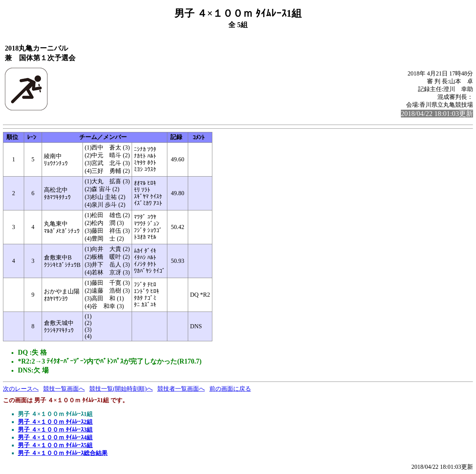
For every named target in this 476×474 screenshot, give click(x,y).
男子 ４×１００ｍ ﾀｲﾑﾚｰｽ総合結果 (63, 453)
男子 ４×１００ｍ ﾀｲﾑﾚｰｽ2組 (55, 422)
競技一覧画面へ (64, 389)
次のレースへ (21, 389)
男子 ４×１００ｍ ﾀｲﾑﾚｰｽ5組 (55, 445)
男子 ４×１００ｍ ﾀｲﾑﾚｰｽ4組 (55, 437)
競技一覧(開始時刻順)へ (121, 389)
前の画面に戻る (230, 389)
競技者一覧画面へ (181, 389)
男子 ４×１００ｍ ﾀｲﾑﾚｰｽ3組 (55, 430)
